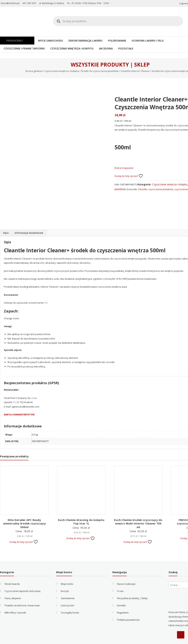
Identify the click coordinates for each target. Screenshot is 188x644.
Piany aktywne (13, 588)
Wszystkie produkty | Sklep (132, 588)
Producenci (16, 40)
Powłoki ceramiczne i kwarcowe (22, 595)
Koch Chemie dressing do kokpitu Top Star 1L (81, 511)
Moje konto (67, 573)
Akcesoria (101, 48)
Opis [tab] (6, 222)
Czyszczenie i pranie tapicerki (23, 48)
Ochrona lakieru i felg (141, 40)
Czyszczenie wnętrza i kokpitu (68, 48)
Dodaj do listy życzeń (129, 176)
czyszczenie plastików (161, 189)
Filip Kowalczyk (98, 640)
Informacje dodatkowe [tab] (29, 222)
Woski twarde (12, 573)
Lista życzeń (67, 595)
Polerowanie (112, 40)
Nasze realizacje (126, 573)
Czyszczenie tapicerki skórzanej (22, 581)
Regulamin (123, 602)
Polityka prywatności (128, 609)
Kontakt (121, 595)
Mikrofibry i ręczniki (15, 602)
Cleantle (143, 189)
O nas (120, 581)
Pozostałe (120, 48)
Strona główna (34, 71)
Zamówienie (68, 588)
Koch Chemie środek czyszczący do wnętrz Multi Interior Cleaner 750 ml (138, 513)
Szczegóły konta (70, 602)
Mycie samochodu (48, 40)
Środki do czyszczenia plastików (100, 71)
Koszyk (65, 581)
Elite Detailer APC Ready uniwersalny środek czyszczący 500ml (24, 513)
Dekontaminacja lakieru (82, 40)
